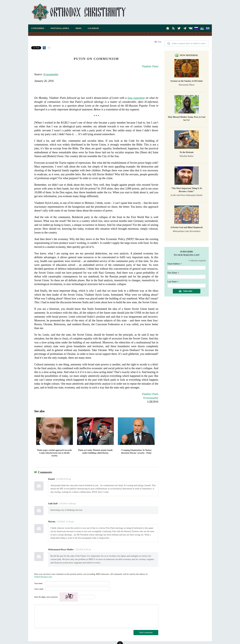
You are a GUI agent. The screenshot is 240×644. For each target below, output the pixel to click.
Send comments (146, 632)
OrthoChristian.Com (43, 577)
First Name (173, 273)
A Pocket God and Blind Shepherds (187, 227)
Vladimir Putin (150, 66)
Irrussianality (51, 74)
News (78, 28)
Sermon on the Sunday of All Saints (187, 81)
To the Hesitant (187, 152)
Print (160, 42)
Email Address (175, 264)
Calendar (93, 28)
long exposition (136, 98)
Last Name (173, 282)
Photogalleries (60, 28)
